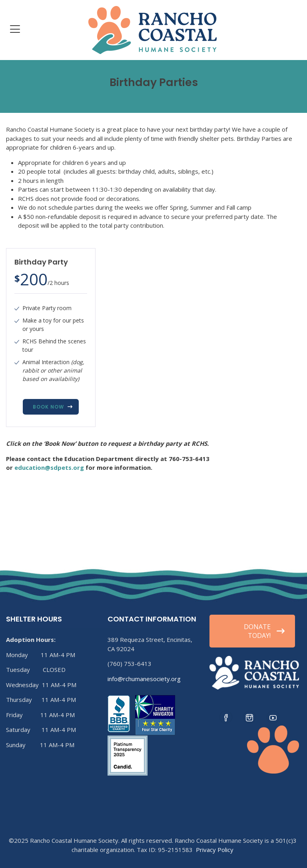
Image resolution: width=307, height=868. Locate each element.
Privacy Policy (215, 850)
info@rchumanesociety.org (144, 679)
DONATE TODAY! (264, 631)
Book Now (48, 407)
